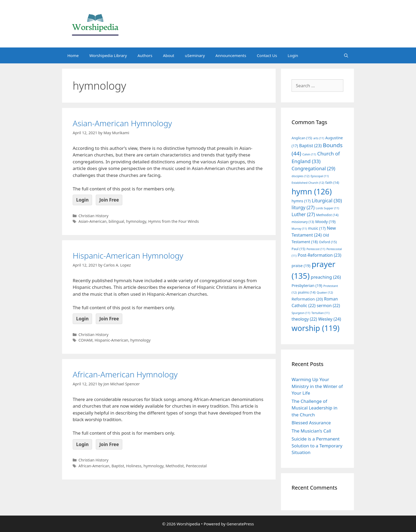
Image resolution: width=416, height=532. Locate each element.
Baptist (118, 466)
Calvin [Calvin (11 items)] (309, 154)
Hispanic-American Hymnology (128, 256)
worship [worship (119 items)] (316, 328)
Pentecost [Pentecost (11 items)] (316, 249)
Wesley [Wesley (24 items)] (330, 319)
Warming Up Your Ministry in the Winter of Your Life (317, 386)
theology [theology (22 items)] (304, 319)
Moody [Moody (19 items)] (325, 221)
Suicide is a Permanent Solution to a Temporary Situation (317, 446)
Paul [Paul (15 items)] (298, 249)
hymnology (136, 221)
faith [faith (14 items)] (332, 183)
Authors (145, 55)
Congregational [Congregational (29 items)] (313, 168)
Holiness (134, 466)
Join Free (109, 200)
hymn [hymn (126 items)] (312, 191)
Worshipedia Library (108, 55)
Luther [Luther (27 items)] (303, 214)
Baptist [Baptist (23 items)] (311, 146)
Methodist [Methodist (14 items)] (327, 215)
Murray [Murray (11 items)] (299, 229)
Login (293, 55)
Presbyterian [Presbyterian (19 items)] (307, 285)
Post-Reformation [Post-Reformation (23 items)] (319, 255)
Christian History (94, 216)
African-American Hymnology (125, 374)
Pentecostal (196, 466)
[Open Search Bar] (346, 55)
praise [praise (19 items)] (301, 265)
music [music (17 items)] (317, 228)
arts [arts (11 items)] (319, 138)
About (169, 55)
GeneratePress (240, 524)
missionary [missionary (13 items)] (303, 222)
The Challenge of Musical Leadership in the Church (315, 408)
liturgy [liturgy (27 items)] (303, 208)
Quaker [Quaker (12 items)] (325, 292)
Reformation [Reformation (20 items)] (307, 299)
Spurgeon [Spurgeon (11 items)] (301, 313)
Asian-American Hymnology (122, 123)
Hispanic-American (111, 340)
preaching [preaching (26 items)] (326, 277)
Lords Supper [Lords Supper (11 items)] (327, 208)
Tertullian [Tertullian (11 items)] (320, 313)
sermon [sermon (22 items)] (328, 306)
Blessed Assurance (311, 423)
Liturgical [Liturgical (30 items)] (327, 200)
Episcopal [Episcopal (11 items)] (320, 176)
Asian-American (93, 221)
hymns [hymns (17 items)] (301, 201)
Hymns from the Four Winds (174, 221)
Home (73, 55)
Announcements (231, 55)
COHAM (86, 340)
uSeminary (195, 55)
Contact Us (267, 55)
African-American (94, 466)
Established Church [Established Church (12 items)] (308, 183)
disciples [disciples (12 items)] (300, 176)
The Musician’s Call (311, 431)
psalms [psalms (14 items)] (307, 292)
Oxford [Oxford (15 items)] (328, 242)
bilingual (116, 221)
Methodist (175, 466)
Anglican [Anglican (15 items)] (302, 138)
